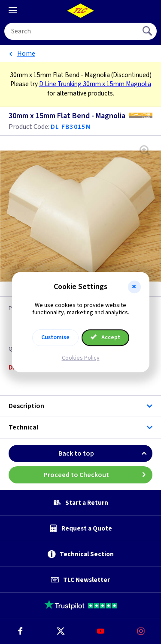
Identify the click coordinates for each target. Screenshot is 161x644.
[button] (134, 287)
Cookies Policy (81, 358)
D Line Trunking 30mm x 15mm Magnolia (95, 84)
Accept (106, 337)
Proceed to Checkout (98, 475)
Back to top (105, 453)
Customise (55, 337)
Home (26, 54)
